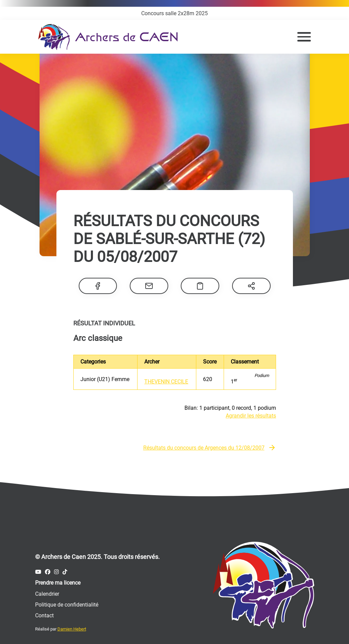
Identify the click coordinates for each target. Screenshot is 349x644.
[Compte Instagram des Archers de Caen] (56, 572)
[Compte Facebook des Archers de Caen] (48, 572)
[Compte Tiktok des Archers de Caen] (65, 572)
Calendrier (47, 594)
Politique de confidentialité (67, 605)
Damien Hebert (72, 629)
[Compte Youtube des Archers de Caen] (38, 572)
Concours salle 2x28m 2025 (174, 13)
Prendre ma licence (58, 583)
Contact (44, 615)
